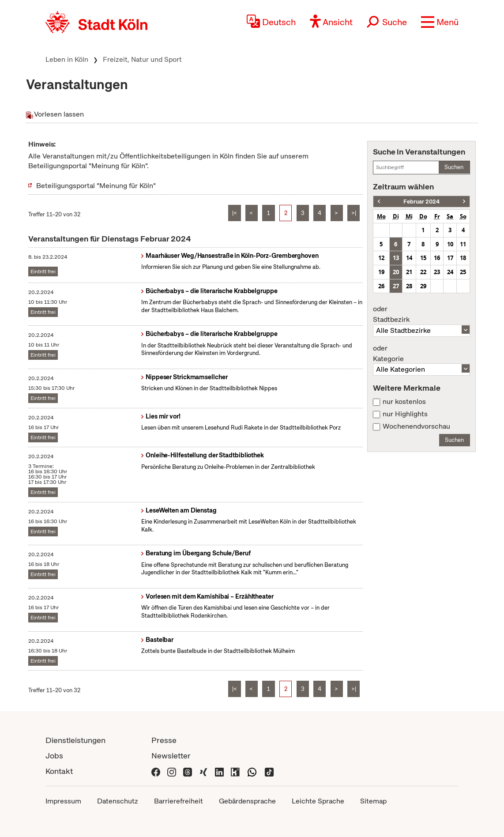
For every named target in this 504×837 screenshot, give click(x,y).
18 (463, 258)
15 (423, 258)
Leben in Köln (67, 59)
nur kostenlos (404, 402)
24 (450, 272)
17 (450, 258)
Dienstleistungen (75, 740)
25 (463, 272)
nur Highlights (405, 414)
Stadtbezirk (421, 314)
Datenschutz (118, 801)
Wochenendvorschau (416, 426)
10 (450, 244)
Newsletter (171, 756)
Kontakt (59, 771)
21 (409, 272)
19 (381, 272)
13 (396, 258)
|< (235, 213)
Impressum (63, 801)
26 (381, 286)
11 (463, 244)
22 (423, 272)
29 (423, 286)
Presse (164, 740)
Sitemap (373, 801)
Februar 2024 (421, 202)
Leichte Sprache (318, 801)
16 (437, 258)
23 (437, 272)
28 (409, 286)
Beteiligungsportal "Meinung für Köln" (96, 186)
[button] (440, 22)
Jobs (54, 756)
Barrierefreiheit (179, 801)
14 (409, 258)
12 (381, 258)
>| (354, 213)
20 (396, 272)
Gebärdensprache (247, 801)
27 (396, 286)
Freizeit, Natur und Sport (142, 59)
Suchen (454, 167)
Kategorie (421, 354)
